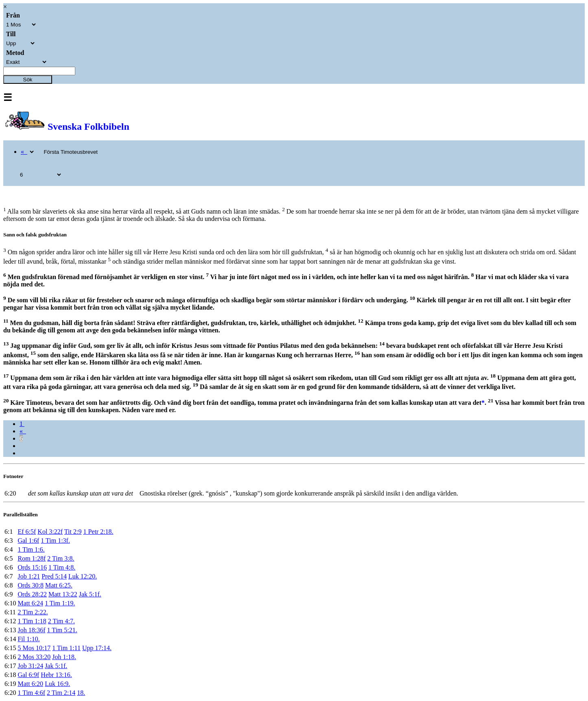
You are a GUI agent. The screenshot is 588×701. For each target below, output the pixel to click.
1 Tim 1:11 (66, 648)
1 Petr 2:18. (98, 532)
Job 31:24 (30, 666)
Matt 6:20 (30, 684)
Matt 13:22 (63, 594)
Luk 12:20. (83, 576)
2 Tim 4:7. (61, 621)
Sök (28, 80)
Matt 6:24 (30, 603)
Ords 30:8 (31, 585)
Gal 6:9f (28, 675)
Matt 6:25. (59, 585)
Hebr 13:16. (56, 675)
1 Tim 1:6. (31, 549)
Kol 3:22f (50, 532)
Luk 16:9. (57, 684)
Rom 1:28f (32, 558)
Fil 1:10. (28, 639)
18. (81, 693)
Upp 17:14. (97, 648)
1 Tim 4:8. (62, 567)
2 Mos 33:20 (34, 657)
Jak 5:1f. (90, 594)
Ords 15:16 (32, 567)
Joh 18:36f (31, 630)
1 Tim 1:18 (32, 621)
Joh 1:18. (64, 657)
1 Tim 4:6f (31, 693)
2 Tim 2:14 (61, 693)
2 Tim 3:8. (61, 558)
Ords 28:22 (32, 594)
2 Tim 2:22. (33, 612)
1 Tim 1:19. (60, 603)
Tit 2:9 (73, 532)
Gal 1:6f (28, 540)
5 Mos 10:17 (34, 648)
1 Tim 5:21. (62, 630)
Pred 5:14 (54, 576)
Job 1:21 (29, 576)
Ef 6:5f (27, 532)
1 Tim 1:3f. (55, 540)
